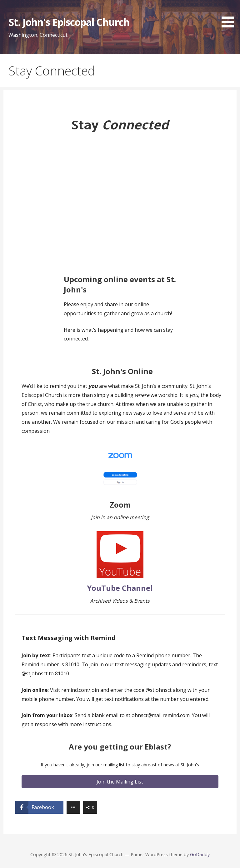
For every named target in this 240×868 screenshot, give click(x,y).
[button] (230, 15)
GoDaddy (200, 854)
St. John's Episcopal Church (69, 22)
